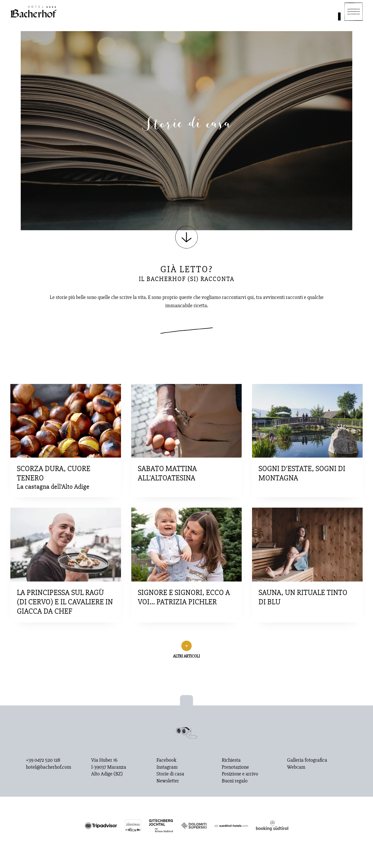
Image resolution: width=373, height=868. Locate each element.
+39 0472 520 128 (43, 760)
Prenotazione (235, 767)
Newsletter (168, 781)
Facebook (166, 760)
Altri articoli (187, 656)
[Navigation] (354, 12)
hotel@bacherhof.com (49, 767)
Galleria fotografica (307, 760)
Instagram (167, 767)
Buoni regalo (235, 781)
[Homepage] (34, 12)
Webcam (296, 767)
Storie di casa (170, 774)
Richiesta (231, 760)
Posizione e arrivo (240, 774)
